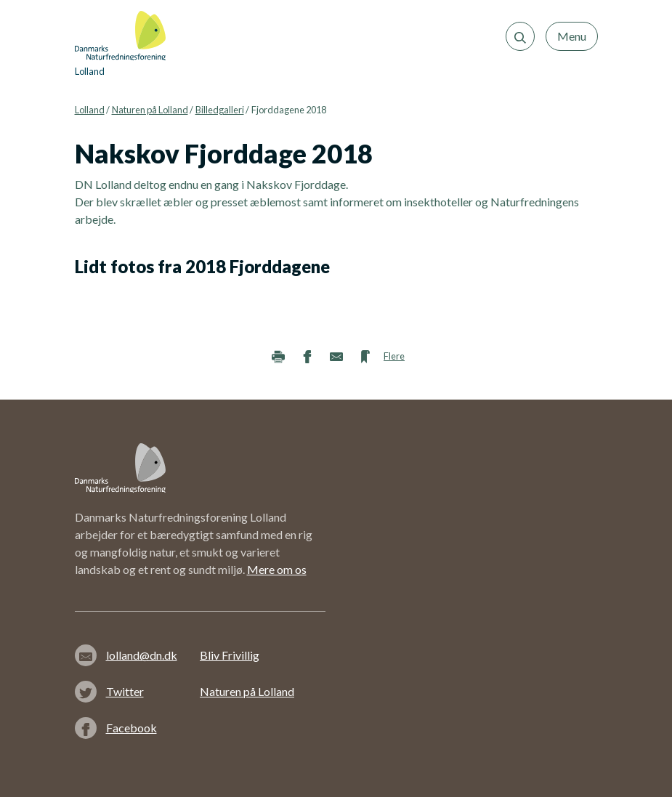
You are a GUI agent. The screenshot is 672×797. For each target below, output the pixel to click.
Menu (572, 36)
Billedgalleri (220, 110)
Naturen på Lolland (150, 110)
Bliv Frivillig (230, 655)
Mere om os (277, 569)
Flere (394, 356)
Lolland (90, 110)
